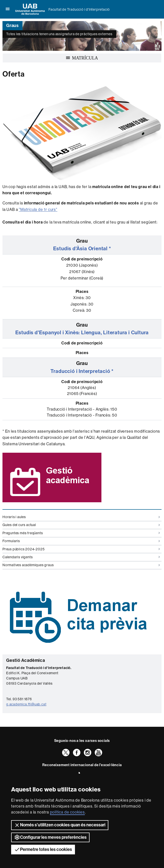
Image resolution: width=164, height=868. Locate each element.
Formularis (81, 541)
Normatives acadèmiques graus (81, 565)
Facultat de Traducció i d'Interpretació (79, 9)
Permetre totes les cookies (43, 849)
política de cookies (67, 812)
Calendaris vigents (81, 557)
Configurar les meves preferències (50, 837)
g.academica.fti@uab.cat (26, 704)
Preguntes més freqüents (81, 533)
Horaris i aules (81, 517)
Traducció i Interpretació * (82, 371)
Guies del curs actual (81, 525)
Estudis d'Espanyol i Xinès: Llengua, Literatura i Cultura (82, 333)
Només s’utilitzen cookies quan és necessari (60, 825)
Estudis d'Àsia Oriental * (82, 249)
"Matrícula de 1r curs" (38, 210)
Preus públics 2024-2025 (81, 549)
